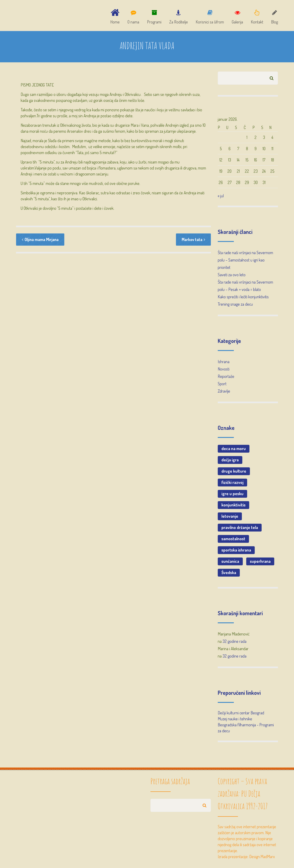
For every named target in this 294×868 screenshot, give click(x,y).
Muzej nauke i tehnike (235, 720)
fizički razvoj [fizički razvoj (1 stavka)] (232, 483)
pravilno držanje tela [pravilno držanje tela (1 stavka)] (240, 529)
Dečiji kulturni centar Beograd (241, 714)
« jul (221, 197)
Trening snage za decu (235, 305)
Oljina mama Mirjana (40, 241)
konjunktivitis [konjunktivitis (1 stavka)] (233, 506)
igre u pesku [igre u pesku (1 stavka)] (232, 495)
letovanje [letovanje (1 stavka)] (230, 517)
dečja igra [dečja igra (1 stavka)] (230, 461)
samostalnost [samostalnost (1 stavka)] (233, 540)
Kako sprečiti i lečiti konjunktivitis (243, 298)
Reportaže (226, 377)
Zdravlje (224, 392)
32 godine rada (235, 642)
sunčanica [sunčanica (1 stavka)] (230, 562)
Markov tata (193, 241)
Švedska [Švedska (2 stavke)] (229, 574)
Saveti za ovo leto (232, 276)
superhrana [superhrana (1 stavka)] (260, 562)
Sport (222, 385)
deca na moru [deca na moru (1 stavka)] (234, 450)
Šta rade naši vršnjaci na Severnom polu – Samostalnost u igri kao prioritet (245, 261)
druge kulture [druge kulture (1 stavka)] (234, 472)
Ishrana (224, 363)
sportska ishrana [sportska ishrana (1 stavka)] (236, 551)
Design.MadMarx (262, 858)
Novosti (224, 370)
